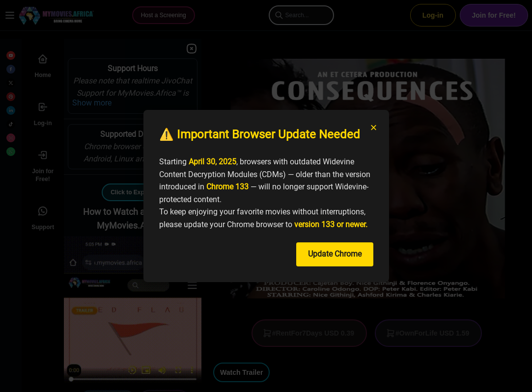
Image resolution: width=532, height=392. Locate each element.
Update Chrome (335, 254)
